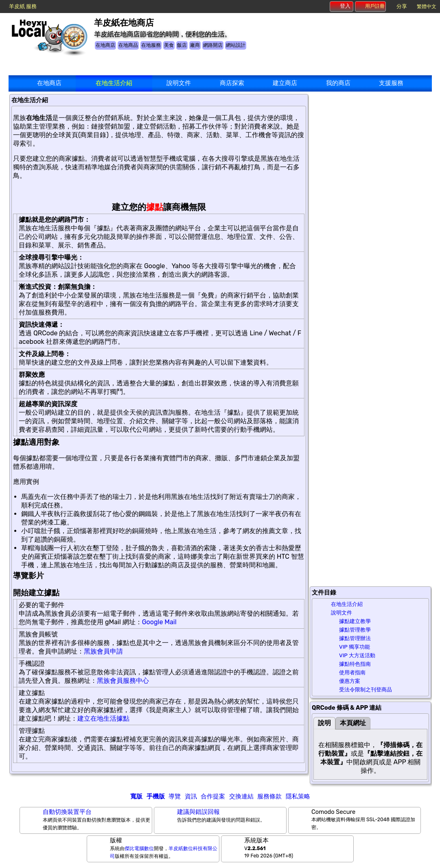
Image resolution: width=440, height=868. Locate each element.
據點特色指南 (355, 664)
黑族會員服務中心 (123, 681)
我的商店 (338, 83)
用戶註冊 (371, 6)
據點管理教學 (355, 630)
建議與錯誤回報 (198, 812)
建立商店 (285, 83)
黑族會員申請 (103, 651)
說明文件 (179, 83)
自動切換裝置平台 (67, 812)
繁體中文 (427, 7)
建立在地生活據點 (103, 718)
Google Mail (159, 622)
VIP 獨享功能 (355, 647)
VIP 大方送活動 (357, 655)
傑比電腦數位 (139, 848)
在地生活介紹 (114, 83)
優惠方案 (350, 681)
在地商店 (49, 83)
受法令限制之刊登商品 (366, 690)
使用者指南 (352, 672)
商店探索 (232, 83)
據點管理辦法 (355, 638)
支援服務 (391, 83)
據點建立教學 (355, 621)
